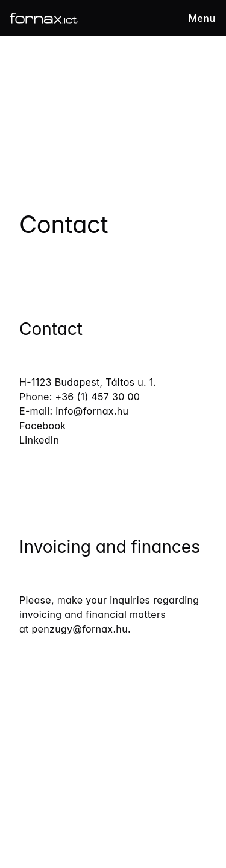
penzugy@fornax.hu (80, 629)
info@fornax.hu (92, 411)
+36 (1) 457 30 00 (99, 397)
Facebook (42, 426)
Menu (202, 18)
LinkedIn (39, 440)
